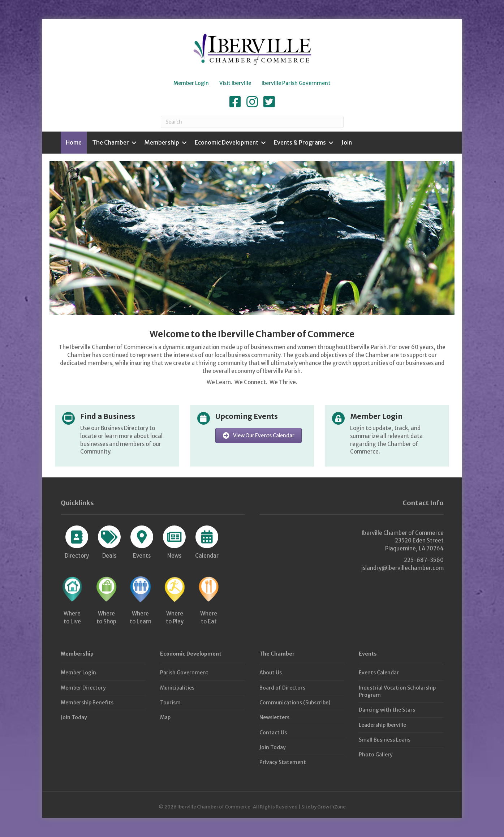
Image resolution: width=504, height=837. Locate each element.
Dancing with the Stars (387, 710)
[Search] (252, 122)
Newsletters (274, 717)
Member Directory (83, 688)
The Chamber (111, 142)
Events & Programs (300, 142)
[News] (174, 541)
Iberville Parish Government (296, 83)
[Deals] (109, 541)
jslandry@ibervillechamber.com (402, 568)
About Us (271, 673)
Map (165, 717)
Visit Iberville (235, 83)
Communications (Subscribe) (295, 703)
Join (347, 142)
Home (74, 142)
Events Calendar (379, 673)
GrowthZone (331, 807)
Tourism (170, 703)
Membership (162, 142)
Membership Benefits (87, 703)
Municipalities (177, 688)
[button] (259, 435)
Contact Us (273, 733)
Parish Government (184, 673)
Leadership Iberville (382, 725)
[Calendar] (207, 541)
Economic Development (227, 142)
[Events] (142, 541)
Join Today (74, 717)
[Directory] (77, 541)
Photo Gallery (376, 755)
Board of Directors (282, 688)
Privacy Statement (283, 762)
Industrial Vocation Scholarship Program (397, 691)
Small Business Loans (385, 740)
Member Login (191, 83)
